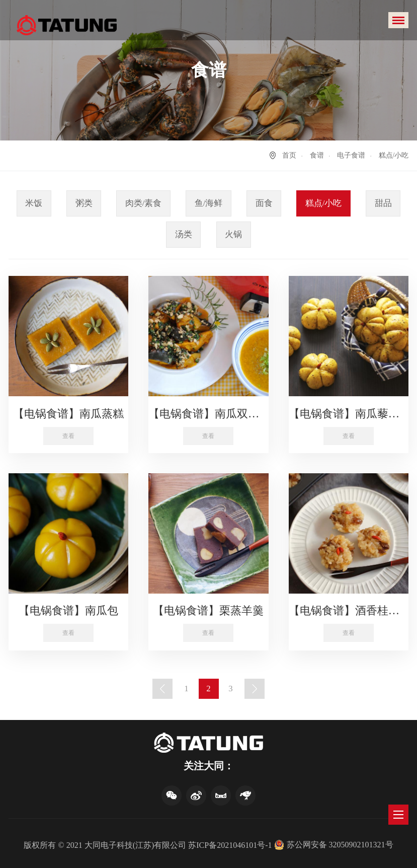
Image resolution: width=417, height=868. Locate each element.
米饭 (34, 203)
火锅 (233, 234)
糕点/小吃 (324, 203)
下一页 (255, 689)
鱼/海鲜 (209, 203)
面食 (264, 203)
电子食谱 (351, 155)
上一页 (162, 689)
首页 (289, 155)
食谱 (317, 155)
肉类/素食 (144, 203)
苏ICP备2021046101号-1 (230, 845)
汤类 (184, 234)
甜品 (383, 203)
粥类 (84, 203)
